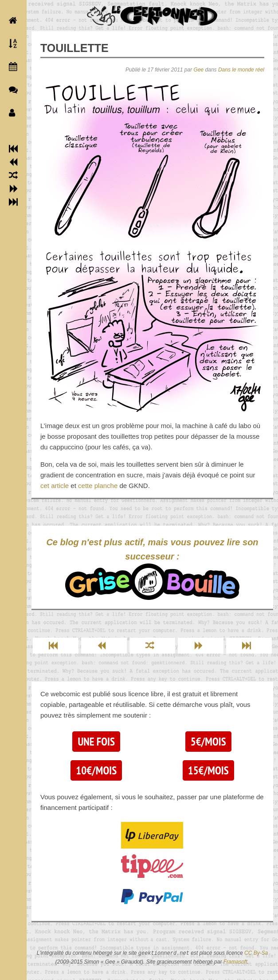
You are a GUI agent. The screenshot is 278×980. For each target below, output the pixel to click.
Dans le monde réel (241, 70)
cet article (55, 486)
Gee (199, 70)
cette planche (98, 486)
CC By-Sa (256, 953)
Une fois (96, 742)
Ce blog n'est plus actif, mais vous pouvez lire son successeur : (152, 569)
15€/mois (208, 770)
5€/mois (208, 742)
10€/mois (96, 770)
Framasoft (235, 962)
